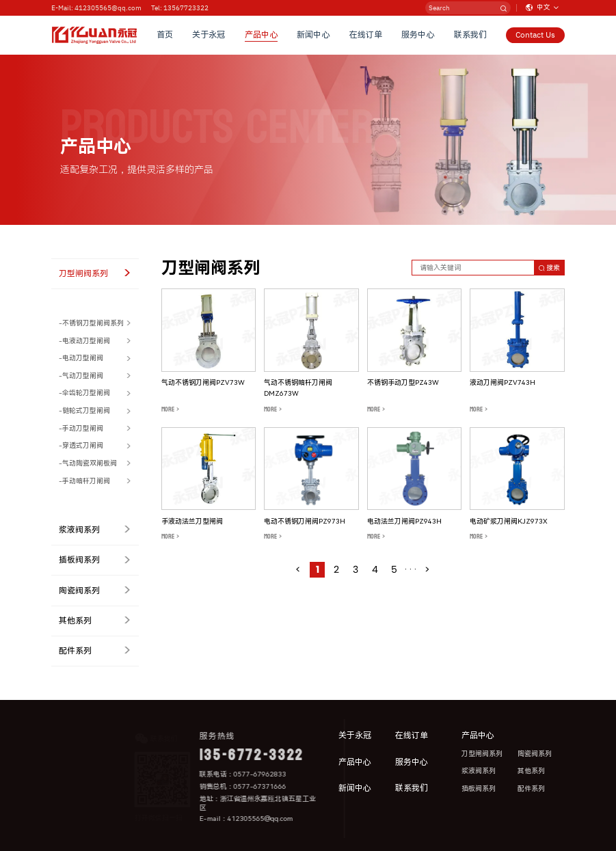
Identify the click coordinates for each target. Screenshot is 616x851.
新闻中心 (314, 35)
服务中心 (418, 35)
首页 (165, 35)
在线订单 (366, 35)
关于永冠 (209, 35)
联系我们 (470, 35)
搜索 (549, 268)
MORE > (170, 409)
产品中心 (261, 35)
